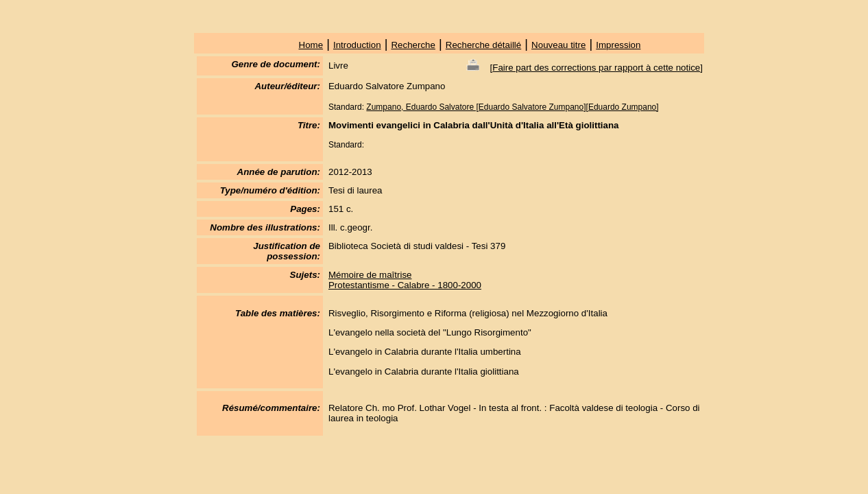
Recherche (413, 45)
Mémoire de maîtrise (370, 275)
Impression (618, 45)
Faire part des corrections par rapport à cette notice (596, 68)
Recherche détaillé (483, 45)
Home (311, 45)
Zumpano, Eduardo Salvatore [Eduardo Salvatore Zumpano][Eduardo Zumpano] (512, 107)
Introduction (357, 45)
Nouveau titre (558, 45)
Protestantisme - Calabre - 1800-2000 (405, 285)
